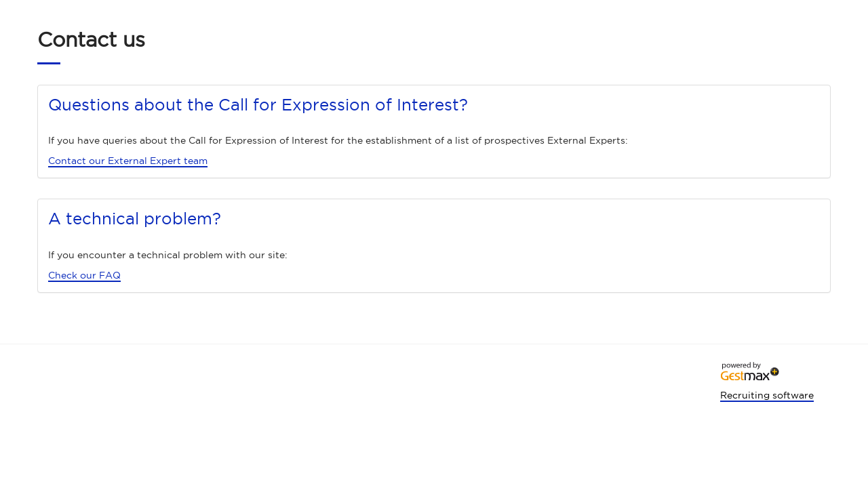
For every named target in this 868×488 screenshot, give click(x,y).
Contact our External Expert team (128, 161)
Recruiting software (767, 395)
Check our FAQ (84, 275)
